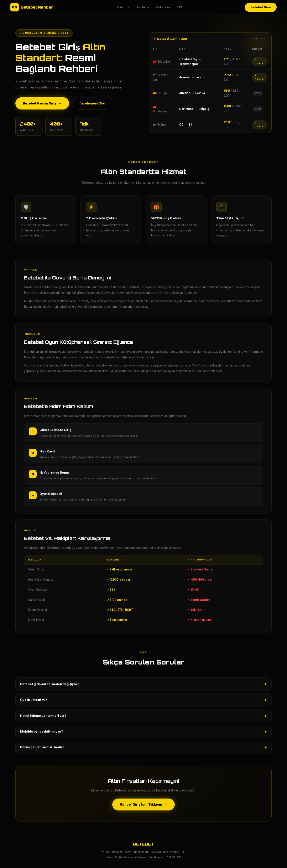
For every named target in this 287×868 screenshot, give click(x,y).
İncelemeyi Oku (92, 103)
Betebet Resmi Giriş (42, 103)
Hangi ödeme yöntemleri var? (143, 718)
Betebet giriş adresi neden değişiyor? (143, 686)
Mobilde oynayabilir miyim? (143, 734)
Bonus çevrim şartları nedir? (143, 750)
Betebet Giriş (261, 7)
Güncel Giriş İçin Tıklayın (143, 807)
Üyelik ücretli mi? (143, 702)
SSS (179, 7)
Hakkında (122, 7)
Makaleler (163, 7)
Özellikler (142, 7)
